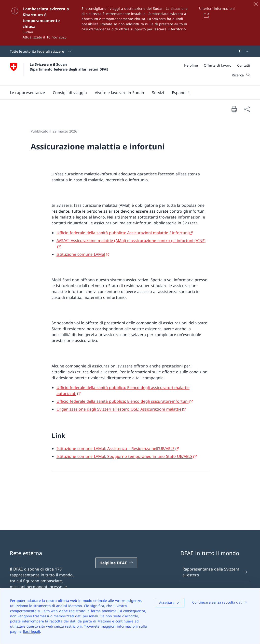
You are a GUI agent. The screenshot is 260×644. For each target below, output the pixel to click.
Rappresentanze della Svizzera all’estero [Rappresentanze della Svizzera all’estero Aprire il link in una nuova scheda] (215, 572)
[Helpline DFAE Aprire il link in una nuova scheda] (116, 563)
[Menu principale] (126, 93)
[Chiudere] (256, 4)
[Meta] (217, 65)
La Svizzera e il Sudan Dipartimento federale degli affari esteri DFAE (69, 67)
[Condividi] (247, 109)
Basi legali (31, 631)
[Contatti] (244, 65)
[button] (27, 93)
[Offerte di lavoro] (218, 65)
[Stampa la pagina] (234, 109)
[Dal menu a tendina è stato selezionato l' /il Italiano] (242, 51)
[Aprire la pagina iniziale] (59, 71)
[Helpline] (191, 65)
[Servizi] (158, 93)
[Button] (205, 15)
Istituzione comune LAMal (81, 254)
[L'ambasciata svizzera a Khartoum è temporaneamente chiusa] (130, 23)
